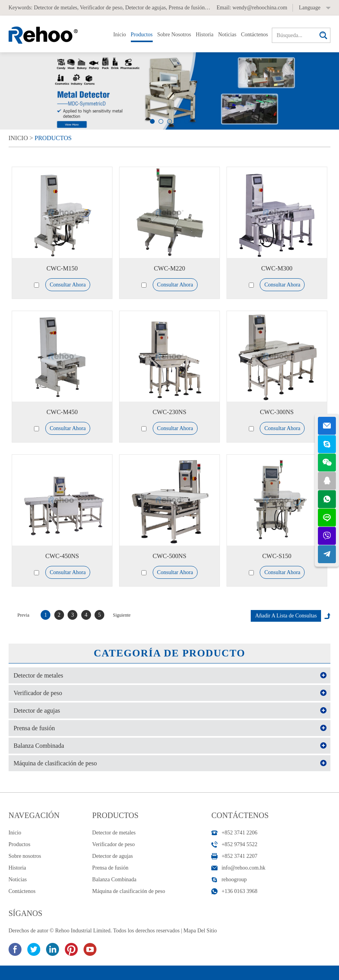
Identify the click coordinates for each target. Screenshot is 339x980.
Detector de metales (56, 8)
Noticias (227, 35)
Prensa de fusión (187, 8)
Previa (23, 615)
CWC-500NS (169, 556)
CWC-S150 (277, 556)
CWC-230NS (169, 412)
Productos (142, 35)
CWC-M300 (277, 268)
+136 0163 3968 (239, 891)
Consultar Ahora (68, 285)
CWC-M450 (62, 412)
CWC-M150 (62, 268)
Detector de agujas (145, 8)
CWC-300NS (277, 412)
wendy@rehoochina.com (260, 8)
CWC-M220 (169, 268)
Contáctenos (254, 35)
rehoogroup (234, 880)
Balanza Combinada (39, 746)
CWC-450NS (62, 556)
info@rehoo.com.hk (243, 868)
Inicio (120, 35)
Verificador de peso (101, 8)
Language (310, 8)
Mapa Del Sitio (200, 931)
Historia (204, 35)
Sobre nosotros (174, 35)
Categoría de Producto (169, 653)
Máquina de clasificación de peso (55, 763)
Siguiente (122, 615)
